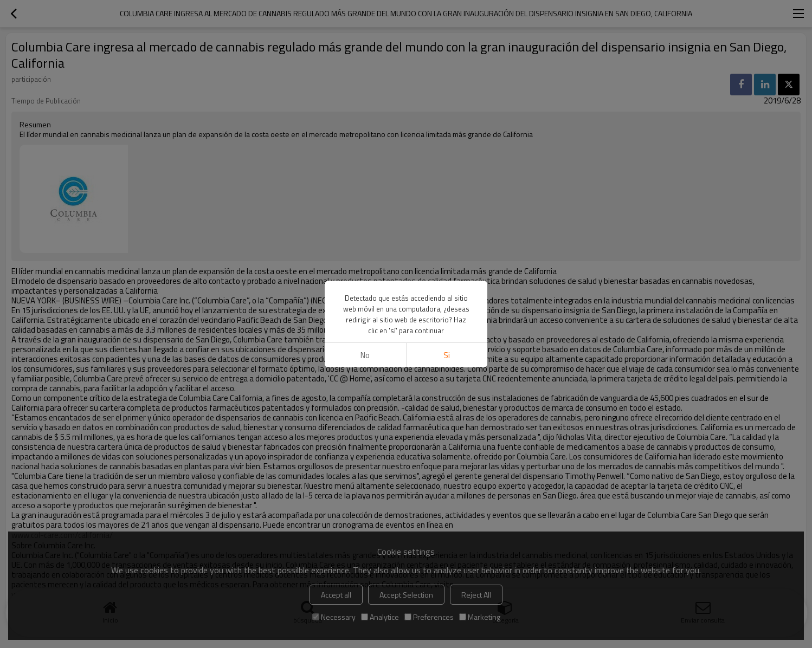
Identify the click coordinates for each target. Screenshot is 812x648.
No (365, 355)
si (447, 355)
